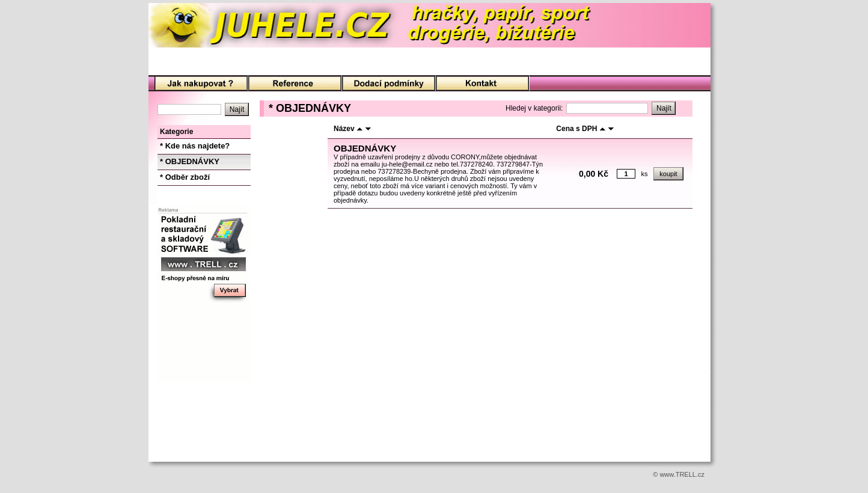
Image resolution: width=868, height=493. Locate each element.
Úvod (201, 84)
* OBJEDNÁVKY (190, 161)
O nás (295, 84)
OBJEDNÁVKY (365, 148)
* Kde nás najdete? (195, 146)
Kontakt (482, 84)
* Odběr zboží (185, 177)
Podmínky (389, 84)
